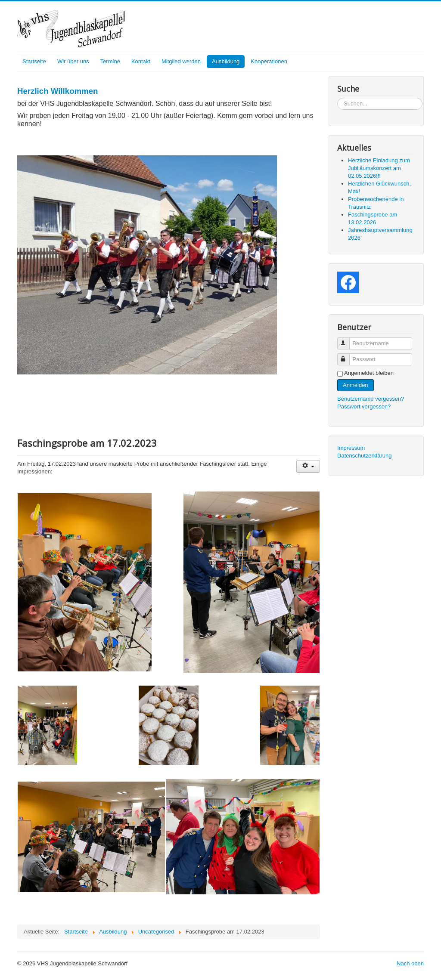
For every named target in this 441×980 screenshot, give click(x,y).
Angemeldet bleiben (369, 373)
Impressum (351, 448)
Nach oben (410, 963)
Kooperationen (269, 61)
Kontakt (141, 61)
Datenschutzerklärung (364, 456)
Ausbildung (226, 61)
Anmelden (356, 385)
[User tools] (308, 466)
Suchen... (337, 98)
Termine (110, 61)
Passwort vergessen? (364, 407)
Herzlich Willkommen (57, 91)
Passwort (347, 356)
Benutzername (347, 340)
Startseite (34, 61)
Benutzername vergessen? (371, 399)
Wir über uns (73, 61)
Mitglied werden (181, 61)
